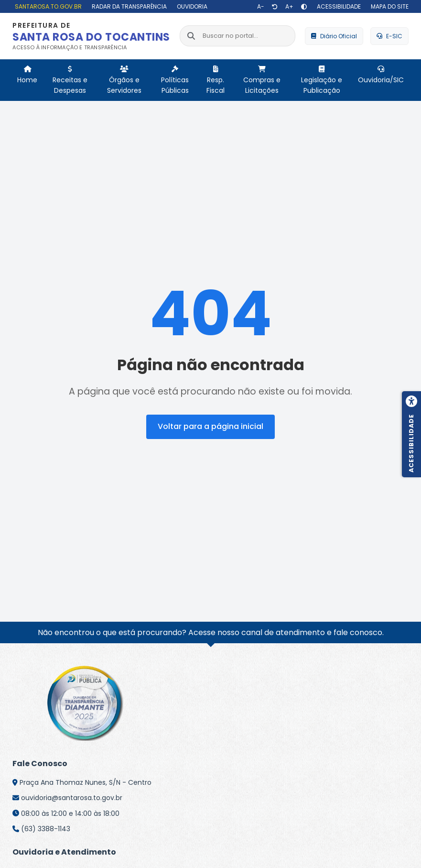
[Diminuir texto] (261, 7)
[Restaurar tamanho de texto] (275, 7)
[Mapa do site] (389, 6)
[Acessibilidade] (338, 6)
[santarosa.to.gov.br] (47, 6)
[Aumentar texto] (289, 7)
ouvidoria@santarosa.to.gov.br (72, 798)
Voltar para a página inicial (210, 426)
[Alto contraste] (304, 7)
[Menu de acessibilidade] (411, 434)
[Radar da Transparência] (128, 6)
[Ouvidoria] (191, 6)
